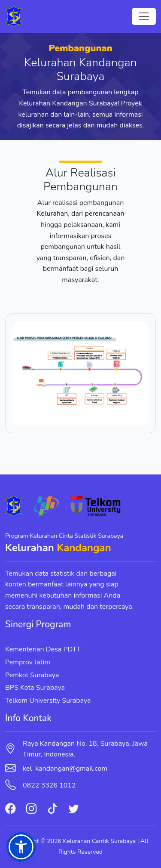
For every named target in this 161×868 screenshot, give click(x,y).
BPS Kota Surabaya (35, 688)
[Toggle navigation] (144, 16)
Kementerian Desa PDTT (43, 649)
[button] (21, 847)
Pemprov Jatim (28, 662)
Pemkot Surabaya (32, 675)
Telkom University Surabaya (48, 701)
